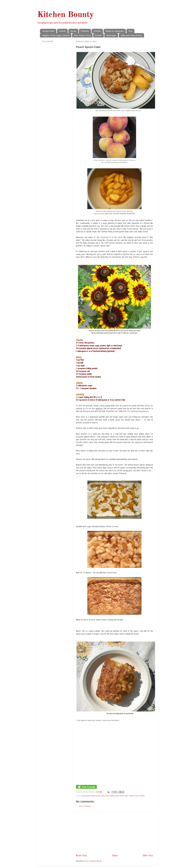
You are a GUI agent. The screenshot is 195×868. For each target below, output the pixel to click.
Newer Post (82, 856)
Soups (73, 31)
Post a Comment (85, 806)
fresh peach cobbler (88, 796)
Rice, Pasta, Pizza (82, 35)
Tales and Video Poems (131, 35)
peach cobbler (110, 796)
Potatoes (85, 31)
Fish (130, 31)
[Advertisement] (114, 833)
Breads (98, 35)
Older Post (148, 856)
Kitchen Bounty (66, 15)
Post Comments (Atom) (94, 861)
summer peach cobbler (137, 796)
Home (115, 856)
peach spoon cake (122, 796)
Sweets (62, 31)
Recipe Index (48, 31)
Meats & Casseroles (115, 31)
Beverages (111, 35)
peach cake (100, 796)
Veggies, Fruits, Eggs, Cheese (56, 35)
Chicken (97, 31)
